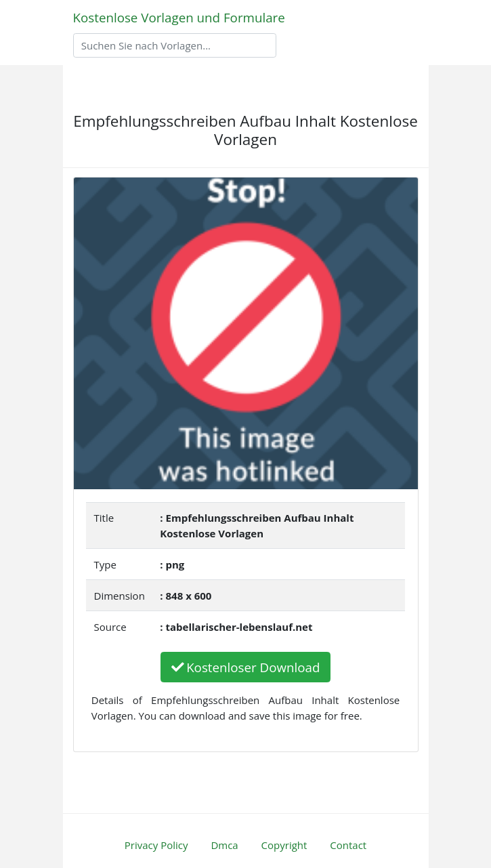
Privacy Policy (156, 845)
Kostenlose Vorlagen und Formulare (179, 17)
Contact (348, 845)
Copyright (284, 845)
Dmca (224, 845)
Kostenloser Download (246, 667)
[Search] (175, 45)
